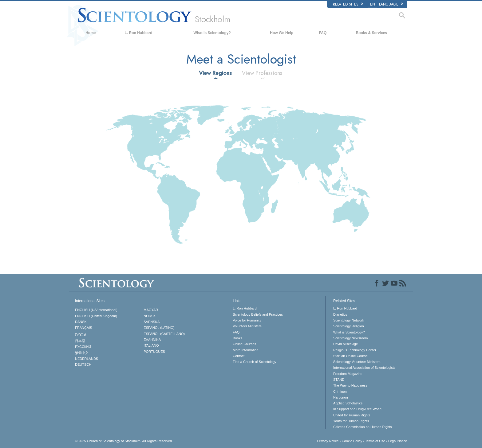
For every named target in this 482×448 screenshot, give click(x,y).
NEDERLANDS (87, 359)
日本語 (80, 341)
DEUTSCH (83, 364)
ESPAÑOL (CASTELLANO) (164, 334)
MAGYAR (151, 310)
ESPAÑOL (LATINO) (159, 328)
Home (91, 33)
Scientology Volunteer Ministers (357, 362)
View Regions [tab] (215, 73)
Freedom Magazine (348, 374)
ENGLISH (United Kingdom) (96, 316)
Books (237, 338)
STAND (339, 380)
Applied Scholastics (348, 403)
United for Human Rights (352, 415)
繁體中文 (82, 353)
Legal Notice (398, 441)
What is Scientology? (212, 33)
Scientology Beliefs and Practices (258, 314)
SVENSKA (152, 322)
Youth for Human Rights (351, 421)
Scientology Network (349, 320)
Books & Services (371, 33)
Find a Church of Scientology (254, 362)
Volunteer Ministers (247, 326)
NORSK (150, 316)
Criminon (340, 392)
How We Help (282, 33)
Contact (239, 356)
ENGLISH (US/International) (96, 310)
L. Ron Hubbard (139, 33)
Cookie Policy (352, 441)
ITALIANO (151, 345)
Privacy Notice (328, 441)
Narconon (341, 397)
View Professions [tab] (262, 73)
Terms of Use (375, 441)
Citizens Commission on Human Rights (363, 427)
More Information (245, 350)
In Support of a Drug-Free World (357, 409)
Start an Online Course (350, 356)
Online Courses (244, 344)
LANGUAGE (386, 4)
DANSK (81, 322)
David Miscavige (346, 344)
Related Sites (348, 4)
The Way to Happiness (350, 385)
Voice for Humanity (247, 320)
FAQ (323, 33)
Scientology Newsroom (351, 338)
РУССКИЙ (83, 347)
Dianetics (340, 314)
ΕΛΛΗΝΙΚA (152, 340)
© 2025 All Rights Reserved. (124, 441)
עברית (81, 334)
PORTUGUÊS (154, 352)
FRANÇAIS (84, 328)
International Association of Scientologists (364, 368)
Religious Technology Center (355, 350)
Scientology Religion (349, 326)
